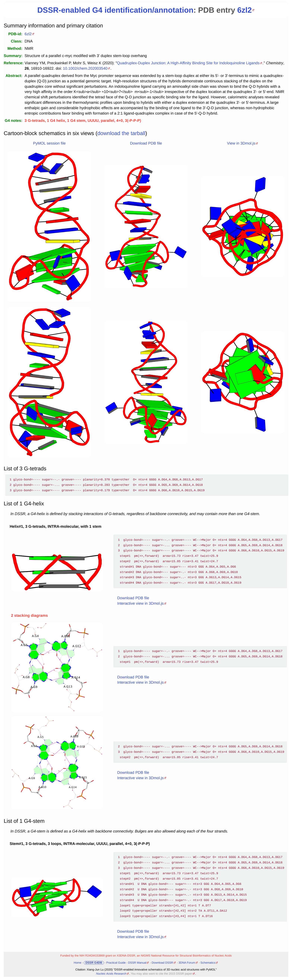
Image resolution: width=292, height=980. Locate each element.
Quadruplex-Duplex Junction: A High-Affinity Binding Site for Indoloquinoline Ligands (188, 63)
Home (78, 963)
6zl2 (245, 10)
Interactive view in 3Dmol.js (141, 603)
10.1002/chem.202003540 (85, 68)
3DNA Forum (187, 963)
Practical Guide (116, 963)
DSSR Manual (137, 963)
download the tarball (121, 133)
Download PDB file (146, 143)
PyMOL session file (49, 143)
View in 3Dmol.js (241, 143)
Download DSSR (162, 963)
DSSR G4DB (94, 963)
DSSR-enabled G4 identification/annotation (115, 10)
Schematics (208, 963)
